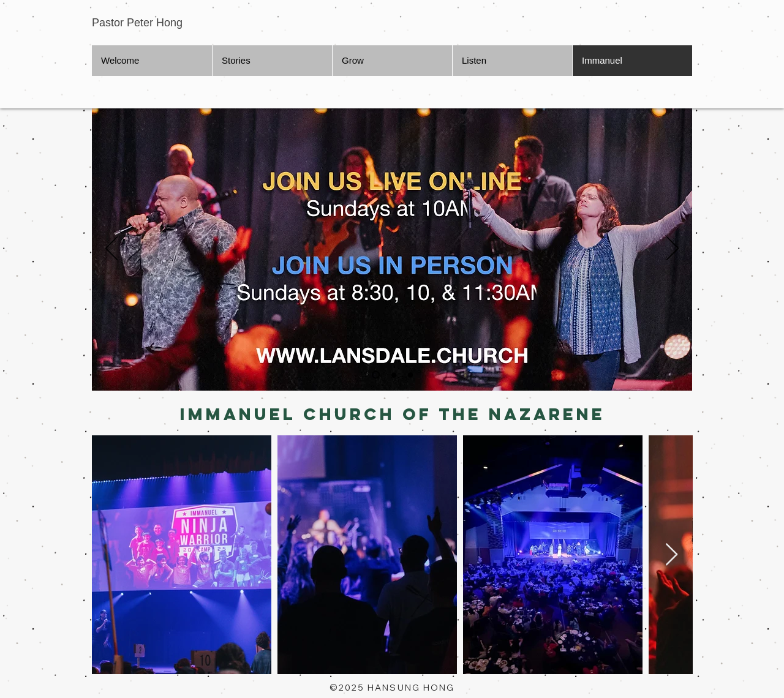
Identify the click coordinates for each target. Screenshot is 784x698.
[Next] (673, 249)
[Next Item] (672, 555)
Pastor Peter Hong (137, 23)
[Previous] (111, 249)
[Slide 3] (410, 375)
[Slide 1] (376, 375)
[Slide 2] (394, 375)
